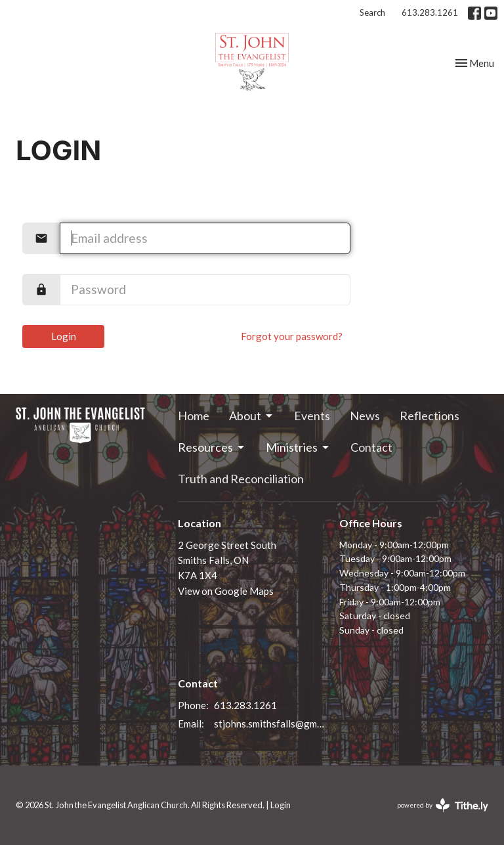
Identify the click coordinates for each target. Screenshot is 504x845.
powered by (443, 805)
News (365, 416)
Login (64, 336)
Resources (212, 447)
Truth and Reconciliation (241, 479)
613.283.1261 (430, 12)
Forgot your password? (292, 336)
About (252, 416)
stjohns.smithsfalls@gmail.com (270, 724)
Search (372, 12)
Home (194, 416)
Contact (371, 447)
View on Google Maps (226, 591)
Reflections (430, 416)
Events (312, 416)
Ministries (298, 447)
